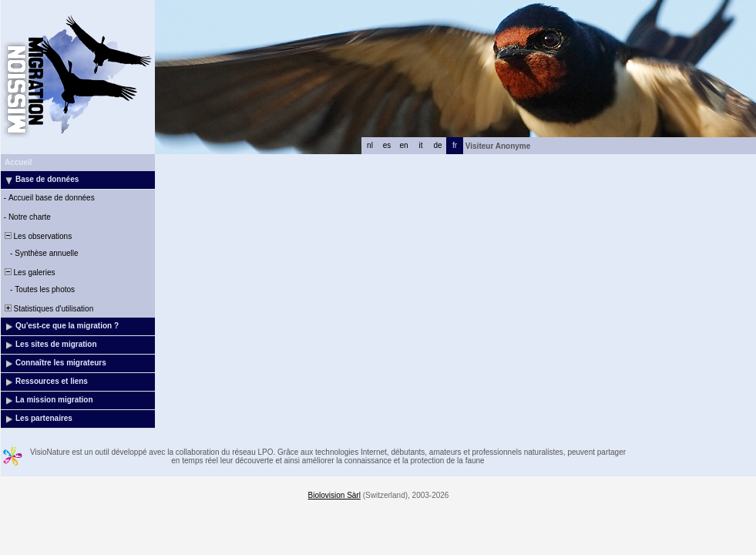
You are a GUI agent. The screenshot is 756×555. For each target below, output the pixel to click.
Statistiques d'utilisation (48, 309)
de (437, 145)
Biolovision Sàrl (334, 495)
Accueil (18, 162)
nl (370, 145)
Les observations (37, 236)
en (403, 145)
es (387, 145)
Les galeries (29, 272)
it (421, 145)
